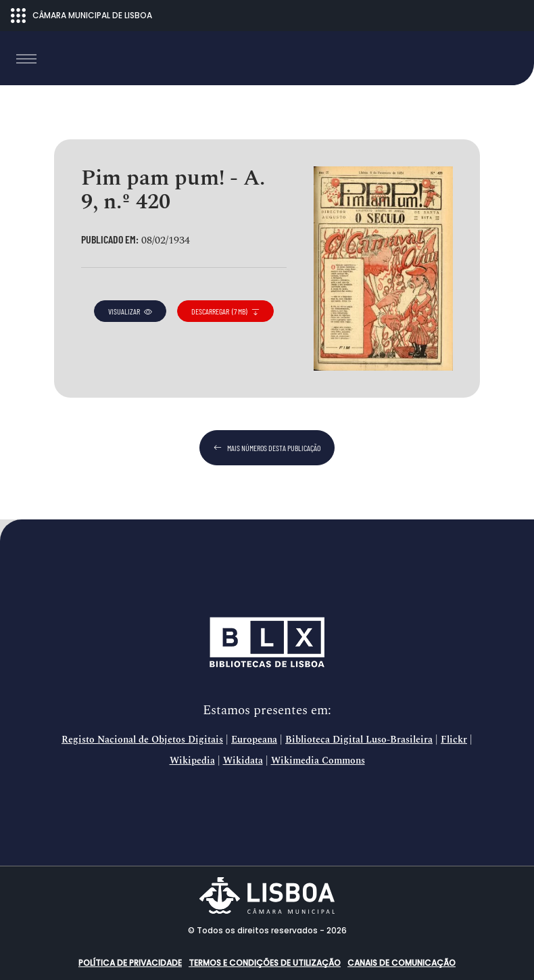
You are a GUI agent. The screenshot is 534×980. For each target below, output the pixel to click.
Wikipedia (192, 761)
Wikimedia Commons (318, 761)
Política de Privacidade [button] (130, 963)
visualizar (130, 311)
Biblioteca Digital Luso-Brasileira (359, 740)
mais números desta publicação (267, 448)
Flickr (454, 740)
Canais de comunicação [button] (402, 963)
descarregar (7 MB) (225, 311)
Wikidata (243, 761)
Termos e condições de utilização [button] (265, 963)
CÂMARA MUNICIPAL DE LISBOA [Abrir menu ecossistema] (81, 16)
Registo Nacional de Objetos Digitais (142, 740)
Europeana (254, 740)
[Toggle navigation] (26, 59)
